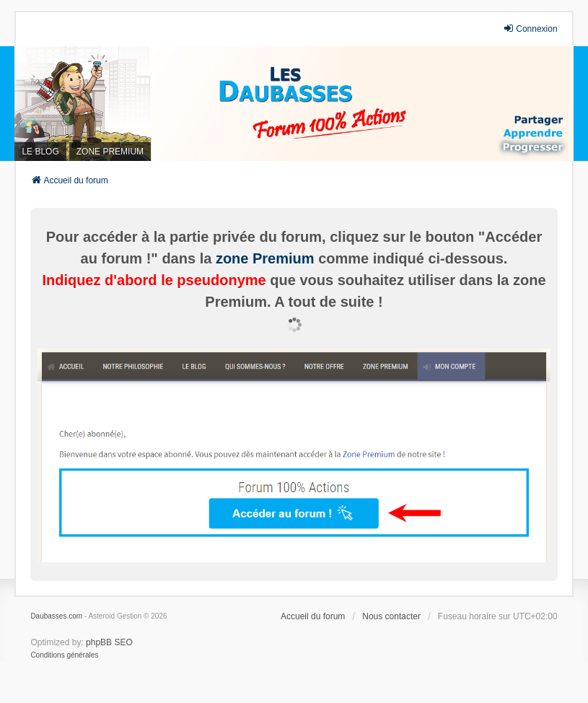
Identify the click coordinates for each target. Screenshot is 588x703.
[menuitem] (64, 655)
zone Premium (265, 258)
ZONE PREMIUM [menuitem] (110, 152)
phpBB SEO (109, 642)
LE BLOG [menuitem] (40, 152)
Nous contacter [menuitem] (391, 616)
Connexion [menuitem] (530, 29)
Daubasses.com (56, 616)
